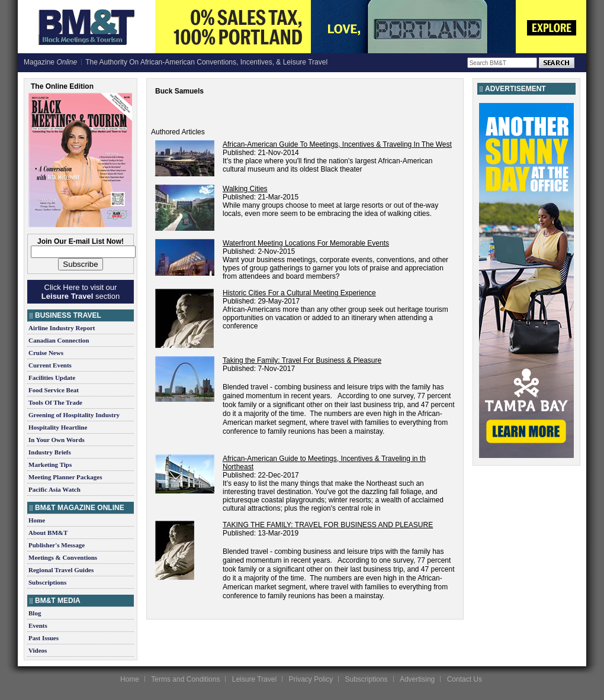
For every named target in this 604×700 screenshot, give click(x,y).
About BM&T (48, 533)
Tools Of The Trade (55, 402)
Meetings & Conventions (63, 557)
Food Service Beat (54, 390)
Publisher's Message (57, 545)
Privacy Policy (311, 679)
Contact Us (465, 679)
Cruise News (46, 353)
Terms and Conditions (185, 679)
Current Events (50, 365)
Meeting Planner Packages (65, 477)
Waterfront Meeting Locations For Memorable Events (306, 243)
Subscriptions (47, 582)
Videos (38, 650)
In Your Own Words (57, 440)
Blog (35, 613)
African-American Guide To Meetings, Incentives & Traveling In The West (337, 144)
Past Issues (44, 638)
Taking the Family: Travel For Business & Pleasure (302, 360)
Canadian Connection (59, 340)
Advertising (417, 679)
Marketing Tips (50, 464)
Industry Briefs (50, 452)
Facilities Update (52, 378)
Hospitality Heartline (58, 427)
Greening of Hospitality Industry (74, 415)
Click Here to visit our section (81, 292)
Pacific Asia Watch (54, 489)
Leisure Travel (254, 679)
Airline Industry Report (62, 328)
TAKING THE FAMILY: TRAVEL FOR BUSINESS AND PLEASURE (328, 525)
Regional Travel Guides (61, 570)
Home (37, 520)
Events (38, 625)
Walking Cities (245, 189)
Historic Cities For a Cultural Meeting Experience (299, 293)
